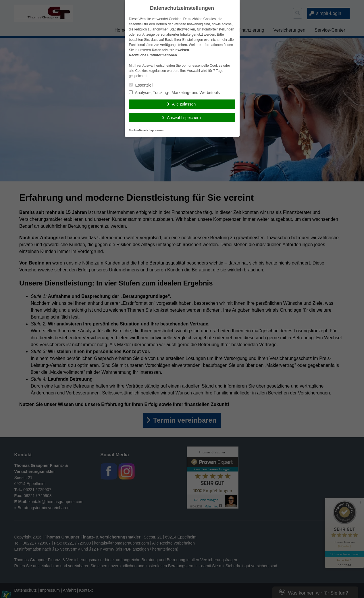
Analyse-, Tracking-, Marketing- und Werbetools (175, 93)
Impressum (156, 130)
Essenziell (141, 85)
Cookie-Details (139, 130)
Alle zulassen (184, 104)
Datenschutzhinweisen (171, 50)
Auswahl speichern (184, 118)
